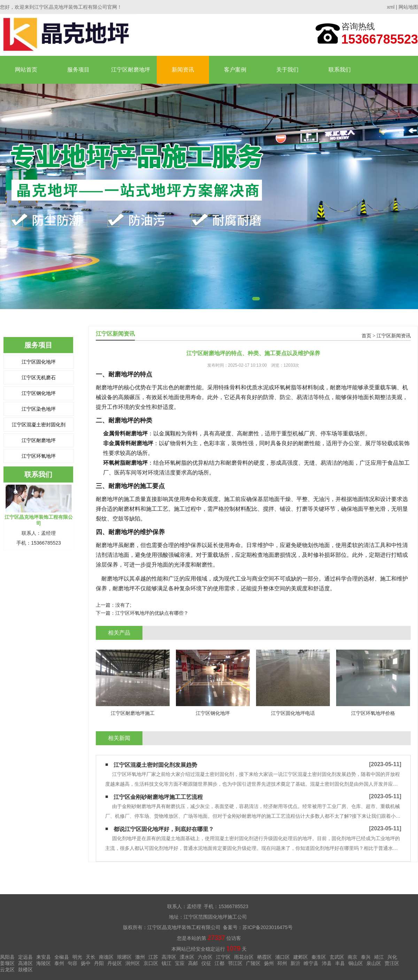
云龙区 (7, 970)
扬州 (269, 963)
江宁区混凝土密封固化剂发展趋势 (155, 765)
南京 (353, 957)
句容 (72, 963)
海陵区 (44, 963)
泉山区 (374, 963)
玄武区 (337, 957)
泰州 (59, 963)
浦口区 (282, 957)
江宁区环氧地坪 (39, 456)
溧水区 (187, 957)
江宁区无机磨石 (39, 377)
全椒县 (62, 957)
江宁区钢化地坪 (39, 393)
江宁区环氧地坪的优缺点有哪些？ (152, 613)
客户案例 (235, 70)
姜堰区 (7, 963)
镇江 (167, 963)
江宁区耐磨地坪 (131, 70)
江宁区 (223, 957)
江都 (219, 963)
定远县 (25, 957)
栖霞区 (264, 957)
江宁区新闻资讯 (394, 336)
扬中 (86, 963)
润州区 (133, 963)
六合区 (205, 957)
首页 (366, 336)
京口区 (151, 963)
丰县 (340, 963)
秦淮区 (319, 957)
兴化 (392, 957)
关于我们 (287, 70)
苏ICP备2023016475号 (267, 927)
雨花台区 (244, 957)
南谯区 (106, 957)
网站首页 (26, 70)
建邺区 (301, 957)
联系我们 (340, 70)
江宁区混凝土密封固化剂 (39, 425)
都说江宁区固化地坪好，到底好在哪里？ (164, 829)
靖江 (379, 957)
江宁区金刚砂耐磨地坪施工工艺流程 (158, 797)
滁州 (140, 957)
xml (391, 7)
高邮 (193, 963)
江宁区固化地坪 (39, 362)
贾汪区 (392, 963)
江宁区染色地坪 (39, 409)
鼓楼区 (25, 970)
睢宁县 (311, 963)
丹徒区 (115, 963)
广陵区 (253, 963)
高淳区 (169, 957)
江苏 (153, 957)
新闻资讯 (183, 70)
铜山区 (356, 963)
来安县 (44, 957)
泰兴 (366, 957)
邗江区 (235, 963)
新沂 (295, 963)
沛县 (327, 963)
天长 (91, 957)
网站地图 (408, 7)
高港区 (25, 963)
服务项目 (78, 70)
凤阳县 (7, 957)
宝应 (180, 963)
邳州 (282, 963)
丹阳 (99, 963)
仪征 (206, 963)
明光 (77, 957)
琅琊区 (124, 957)
